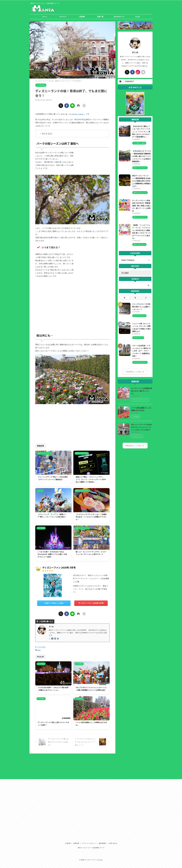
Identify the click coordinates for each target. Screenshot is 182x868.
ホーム (45, 17)
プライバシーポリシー (89, 759)
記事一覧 (100, 17)
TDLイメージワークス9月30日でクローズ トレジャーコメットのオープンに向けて (141, 427)
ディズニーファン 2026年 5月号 (91, 603)
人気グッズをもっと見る (54, 603)
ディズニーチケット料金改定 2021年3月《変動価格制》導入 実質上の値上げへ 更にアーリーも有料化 (141, 206)
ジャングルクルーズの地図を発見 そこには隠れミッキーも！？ (141, 307)
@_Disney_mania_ (77, 114)
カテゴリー (63, 17)
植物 (39, 650)
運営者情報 (102, 759)
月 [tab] (146, 298)
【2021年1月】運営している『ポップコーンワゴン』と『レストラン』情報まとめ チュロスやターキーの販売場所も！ (141, 132)
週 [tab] (135, 298)
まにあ (137, 17)
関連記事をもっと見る (135, 445)
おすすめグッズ (119, 17)
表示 (50, 134)
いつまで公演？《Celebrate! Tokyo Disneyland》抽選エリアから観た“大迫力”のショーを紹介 (52, 554)
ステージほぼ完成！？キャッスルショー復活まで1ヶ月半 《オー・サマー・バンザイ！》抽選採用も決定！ (142, 351)
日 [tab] (124, 298)
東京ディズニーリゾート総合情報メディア (91, 764)
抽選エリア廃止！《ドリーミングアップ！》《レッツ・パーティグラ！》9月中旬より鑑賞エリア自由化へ (91, 479)
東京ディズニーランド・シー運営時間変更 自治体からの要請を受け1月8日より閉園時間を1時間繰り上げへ (142, 181)
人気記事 (82, 17)
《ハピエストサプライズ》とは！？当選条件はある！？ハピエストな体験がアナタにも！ (91, 517)
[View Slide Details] (135, 114)
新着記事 (76, 759)
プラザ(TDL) (41, 647)
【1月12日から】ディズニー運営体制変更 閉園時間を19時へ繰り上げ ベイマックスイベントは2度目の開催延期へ (142, 156)
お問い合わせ (113, 759)
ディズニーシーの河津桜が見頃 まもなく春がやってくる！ (142, 391)
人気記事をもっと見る (135, 371)
